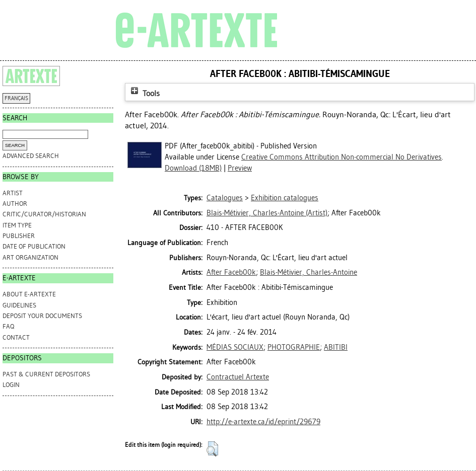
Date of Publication (34, 246)
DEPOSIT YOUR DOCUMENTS (42, 316)
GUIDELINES (19, 305)
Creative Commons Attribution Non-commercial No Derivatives (342, 157)
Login (11, 385)
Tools (144, 93)
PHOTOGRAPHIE (294, 347)
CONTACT (16, 337)
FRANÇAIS (16, 98)
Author (15, 204)
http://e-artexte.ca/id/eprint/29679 (263, 422)
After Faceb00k (231, 272)
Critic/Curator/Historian (44, 214)
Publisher (19, 236)
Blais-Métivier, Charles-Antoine (309, 272)
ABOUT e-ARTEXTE (29, 294)
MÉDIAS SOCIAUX (235, 347)
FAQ (8, 326)
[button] (212, 449)
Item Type (17, 225)
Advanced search (31, 156)
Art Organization (30, 257)
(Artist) (267, 213)
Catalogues (225, 198)
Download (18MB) (193, 168)
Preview (240, 168)
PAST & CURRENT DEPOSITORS (46, 374)
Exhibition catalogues (285, 198)
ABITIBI (336, 347)
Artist (13, 193)
